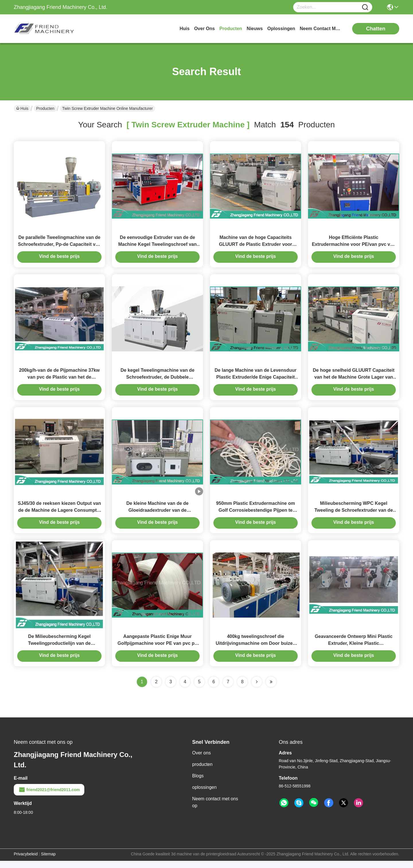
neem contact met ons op (321, 29)
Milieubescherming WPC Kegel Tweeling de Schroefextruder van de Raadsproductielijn (354, 516)
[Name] (365, 7)
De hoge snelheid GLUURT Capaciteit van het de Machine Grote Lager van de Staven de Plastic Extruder (354, 381)
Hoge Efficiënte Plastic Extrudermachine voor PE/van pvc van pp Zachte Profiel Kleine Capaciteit (354, 246)
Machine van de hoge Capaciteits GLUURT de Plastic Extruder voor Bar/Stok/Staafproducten (255, 246)
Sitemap (48, 861)
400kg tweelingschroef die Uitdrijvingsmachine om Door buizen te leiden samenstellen (256, 650)
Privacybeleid (26, 861)
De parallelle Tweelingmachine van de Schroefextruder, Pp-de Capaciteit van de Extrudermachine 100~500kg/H (60, 246)
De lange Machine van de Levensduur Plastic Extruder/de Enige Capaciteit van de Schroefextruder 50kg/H (255, 381)
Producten (45, 108)
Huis (185, 29)
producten (231, 29)
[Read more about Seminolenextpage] (257, 689)
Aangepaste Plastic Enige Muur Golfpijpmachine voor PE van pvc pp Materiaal (157, 650)
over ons (204, 29)
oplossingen (281, 29)
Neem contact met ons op (215, 809)
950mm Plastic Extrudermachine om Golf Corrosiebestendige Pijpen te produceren (256, 516)
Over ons (201, 760)
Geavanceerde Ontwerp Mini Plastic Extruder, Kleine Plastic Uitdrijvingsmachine (353, 650)
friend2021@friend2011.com (49, 797)
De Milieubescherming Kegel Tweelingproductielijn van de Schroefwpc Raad (59, 650)
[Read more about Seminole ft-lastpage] (271, 689)
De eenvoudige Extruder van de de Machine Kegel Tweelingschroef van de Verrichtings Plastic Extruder (157, 246)
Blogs (198, 783)
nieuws (255, 29)
